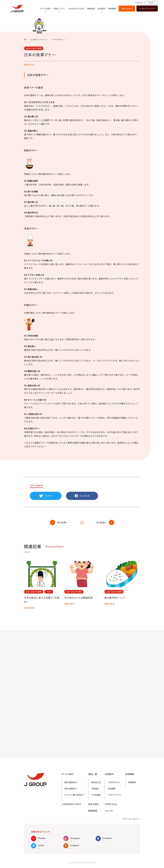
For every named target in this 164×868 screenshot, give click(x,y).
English (151, 3)
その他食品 (96, 795)
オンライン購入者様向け (74, 795)
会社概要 (112, 789)
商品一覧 (93, 774)
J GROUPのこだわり (76, 9)
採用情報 (112, 9)
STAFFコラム (111, 804)
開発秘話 (91, 9)
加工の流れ (94, 804)
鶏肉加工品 (96, 782)
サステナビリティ (114, 795)
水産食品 (95, 789)
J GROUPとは (114, 782)
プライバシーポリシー (131, 819)
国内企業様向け (71, 782)
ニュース (109, 811)
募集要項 (132, 782)
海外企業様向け (71, 789)
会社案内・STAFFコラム (39, 40)
